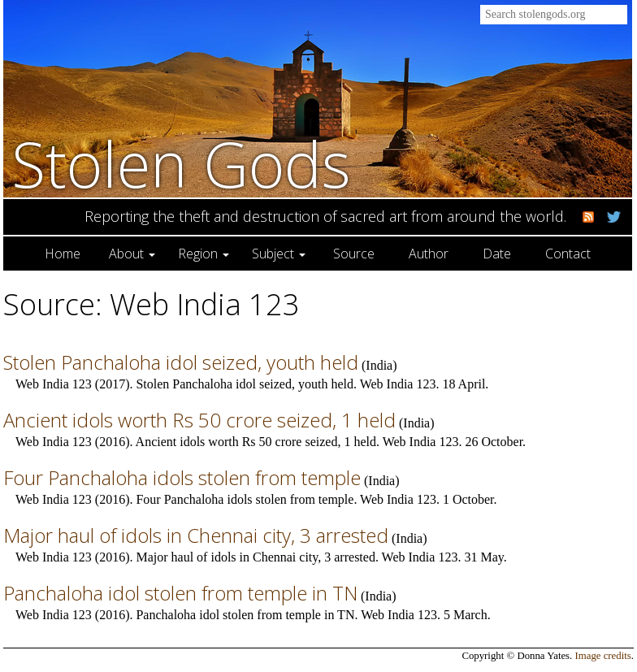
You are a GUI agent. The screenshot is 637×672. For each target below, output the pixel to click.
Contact (568, 254)
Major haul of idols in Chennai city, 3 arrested (196, 535)
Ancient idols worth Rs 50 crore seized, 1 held (199, 420)
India (379, 365)
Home (63, 254)
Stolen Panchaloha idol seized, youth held (181, 362)
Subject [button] (279, 254)
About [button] (132, 254)
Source (354, 254)
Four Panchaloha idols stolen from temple (182, 477)
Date (497, 254)
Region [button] (204, 254)
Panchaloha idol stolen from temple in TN (180, 593)
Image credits (603, 656)
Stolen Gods (181, 164)
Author (429, 254)
